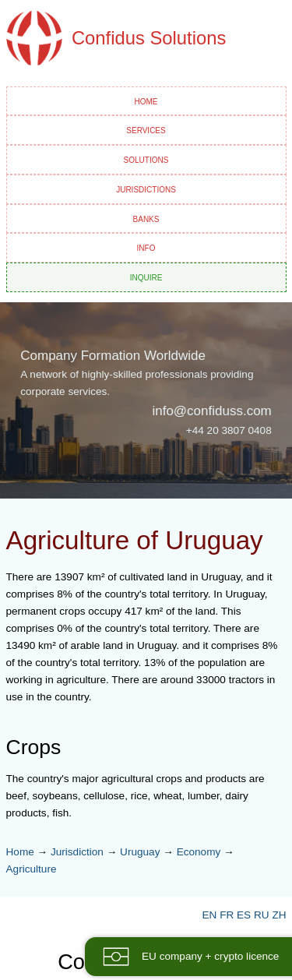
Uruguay (140, 852)
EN (209, 915)
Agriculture (32, 869)
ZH (279, 915)
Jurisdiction (77, 852)
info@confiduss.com (211, 411)
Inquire (146, 277)
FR (227, 915)
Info (146, 247)
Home (146, 100)
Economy (199, 852)
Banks (146, 218)
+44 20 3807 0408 (229, 430)
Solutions (146, 159)
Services (146, 129)
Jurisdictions (146, 189)
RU (262, 915)
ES (244, 915)
